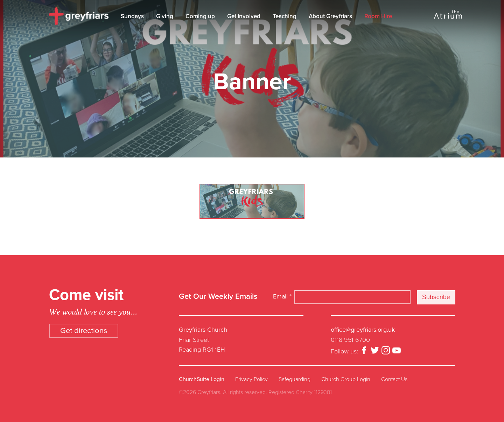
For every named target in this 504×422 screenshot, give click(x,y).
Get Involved (244, 16)
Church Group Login (346, 379)
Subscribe (436, 297)
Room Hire (378, 16)
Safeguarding (295, 379)
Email (282, 296)
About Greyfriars (330, 16)
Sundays (132, 16)
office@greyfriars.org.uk (363, 330)
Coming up (200, 16)
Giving (165, 16)
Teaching (285, 16)
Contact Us (394, 379)
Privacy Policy (251, 379)
